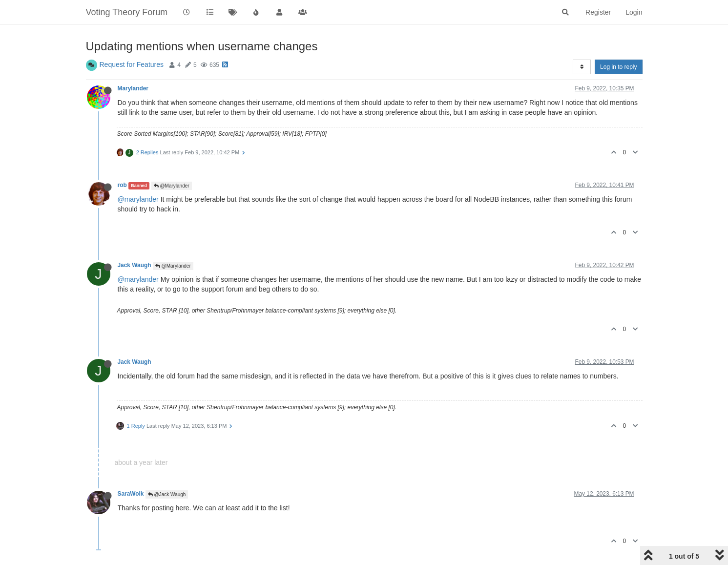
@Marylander (172, 186)
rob (122, 185)
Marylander (133, 88)
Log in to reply (618, 67)
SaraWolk (131, 494)
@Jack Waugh (167, 494)
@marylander (138, 199)
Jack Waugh (135, 265)
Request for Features (132, 64)
